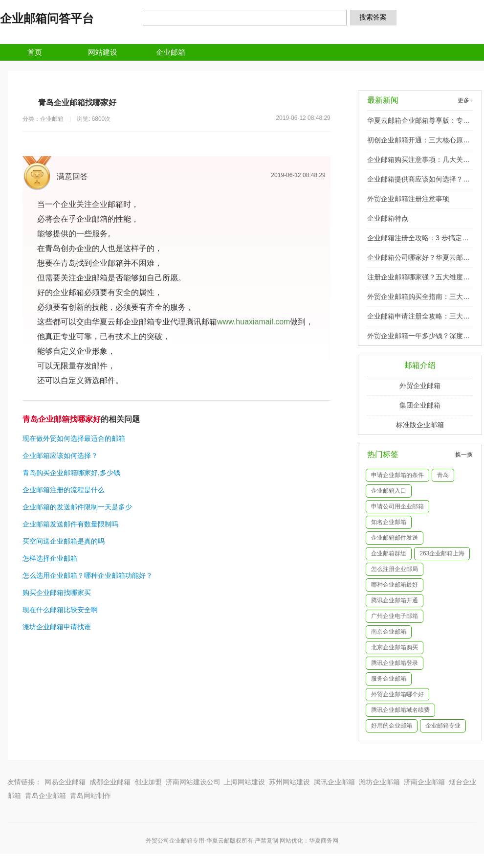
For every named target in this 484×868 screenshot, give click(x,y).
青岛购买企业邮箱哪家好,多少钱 (71, 473)
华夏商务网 (324, 841)
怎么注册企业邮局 (395, 569)
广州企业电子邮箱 (395, 616)
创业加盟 (148, 782)
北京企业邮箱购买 (395, 647)
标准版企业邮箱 (420, 425)
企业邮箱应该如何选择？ (60, 456)
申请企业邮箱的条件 (397, 475)
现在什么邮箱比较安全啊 (60, 610)
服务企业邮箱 (389, 679)
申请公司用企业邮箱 (397, 506)
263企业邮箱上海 (442, 553)
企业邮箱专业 (443, 726)
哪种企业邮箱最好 (395, 585)
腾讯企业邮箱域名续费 (400, 710)
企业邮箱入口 (389, 491)
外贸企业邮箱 (420, 386)
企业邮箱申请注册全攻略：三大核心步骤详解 (418, 319)
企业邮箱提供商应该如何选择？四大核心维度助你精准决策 (418, 182)
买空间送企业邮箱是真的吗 (64, 541)
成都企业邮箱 (110, 782)
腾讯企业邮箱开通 (395, 600)
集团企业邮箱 (420, 405)
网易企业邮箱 (65, 782)
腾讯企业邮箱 (334, 782)
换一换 (464, 455)
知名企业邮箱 (389, 522)
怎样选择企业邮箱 (50, 558)
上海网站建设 (244, 782)
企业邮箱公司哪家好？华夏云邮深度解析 (418, 260)
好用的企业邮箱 (392, 726)
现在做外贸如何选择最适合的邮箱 (74, 438)
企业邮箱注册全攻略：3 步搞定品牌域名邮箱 (418, 241)
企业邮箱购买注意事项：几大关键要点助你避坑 (418, 162)
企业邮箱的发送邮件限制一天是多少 (77, 507)
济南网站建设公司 (193, 782)
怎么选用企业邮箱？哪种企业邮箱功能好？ (88, 575)
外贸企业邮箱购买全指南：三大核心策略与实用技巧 (418, 299)
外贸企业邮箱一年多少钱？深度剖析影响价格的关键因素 (418, 339)
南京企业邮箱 (389, 632)
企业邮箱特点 (388, 218)
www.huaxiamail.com (253, 322)
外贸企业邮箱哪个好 (397, 694)
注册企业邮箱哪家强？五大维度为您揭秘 (418, 280)
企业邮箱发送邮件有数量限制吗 (70, 524)
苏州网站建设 (289, 782)
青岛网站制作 (90, 796)
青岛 (443, 475)
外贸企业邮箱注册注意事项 (408, 199)
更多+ (465, 100)
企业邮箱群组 (389, 553)
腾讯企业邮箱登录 (395, 663)
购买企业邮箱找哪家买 (57, 593)
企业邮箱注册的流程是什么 (64, 490)
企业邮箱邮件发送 (395, 538)
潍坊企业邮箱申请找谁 (57, 627)
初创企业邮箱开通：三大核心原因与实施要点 (418, 143)
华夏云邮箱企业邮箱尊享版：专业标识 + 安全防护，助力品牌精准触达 (419, 123)
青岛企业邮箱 (45, 796)
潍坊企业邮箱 (379, 782)
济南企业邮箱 (424, 782)
